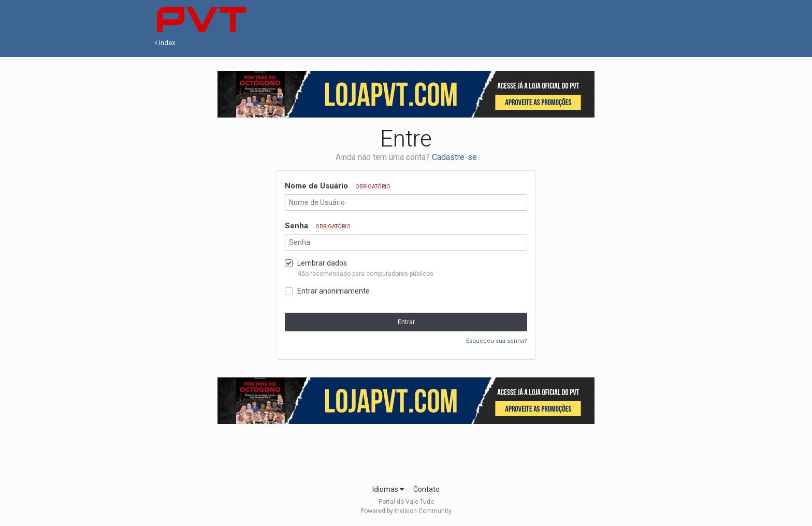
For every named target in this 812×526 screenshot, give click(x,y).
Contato (426, 489)
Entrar (406, 322)
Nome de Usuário (338, 186)
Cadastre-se (454, 157)
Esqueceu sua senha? (497, 341)
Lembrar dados (322, 263)
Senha (318, 226)
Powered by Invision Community (406, 511)
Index (165, 43)
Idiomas (388, 489)
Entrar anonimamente (334, 291)
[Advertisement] (406, 451)
